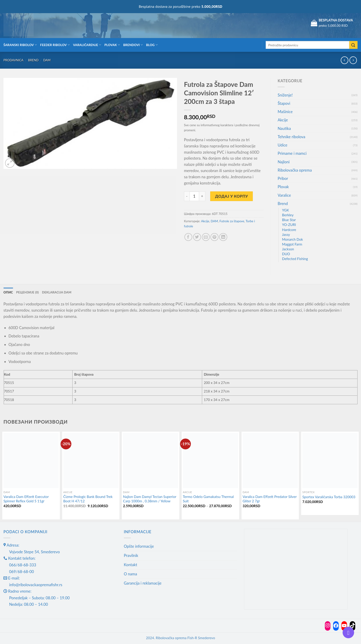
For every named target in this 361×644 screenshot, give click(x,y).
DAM (47, 60)
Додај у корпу (231, 196)
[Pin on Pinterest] (214, 237)
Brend (33, 60)
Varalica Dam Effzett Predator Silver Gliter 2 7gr (270, 499)
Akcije (205, 221)
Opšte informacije (139, 546)
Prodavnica (13, 60)
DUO (286, 254)
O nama (131, 574)
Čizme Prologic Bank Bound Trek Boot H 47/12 (88, 499)
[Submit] (353, 45)
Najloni (284, 162)
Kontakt (131, 565)
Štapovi (284, 103)
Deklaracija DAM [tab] (57, 292)
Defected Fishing (295, 259)
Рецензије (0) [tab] (27, 292)
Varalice (284, 195)
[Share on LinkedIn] (223, 237)
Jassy (286, 234)
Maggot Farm (292, 244)
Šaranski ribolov (20, 45)
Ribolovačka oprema (295, 170)
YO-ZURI (289, 225)
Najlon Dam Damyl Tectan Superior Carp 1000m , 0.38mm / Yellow (150, 499)
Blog (152, 45)
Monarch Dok (293, 239)
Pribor (283, 178)
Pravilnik (131, 555)
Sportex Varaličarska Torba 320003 (329, 497)
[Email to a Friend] (206, 237)
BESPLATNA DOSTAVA (336, 20)
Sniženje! (285, 95)
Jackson (288, 249)
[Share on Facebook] (188, 237)
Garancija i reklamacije (143, 583)
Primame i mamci (292, 153)
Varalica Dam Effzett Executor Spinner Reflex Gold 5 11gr (26, 499)
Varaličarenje (87, 45)
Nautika (284, 128)
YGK (285, 210)
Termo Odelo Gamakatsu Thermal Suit (208, 499)
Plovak (112, 45)
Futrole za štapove (232, 221)
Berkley (288, 215)
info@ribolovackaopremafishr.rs (36, 585)
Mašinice (285, 112)
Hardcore (289, 230)
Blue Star (289, 220)
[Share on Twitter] (197, 237)
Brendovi (133, 45)
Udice (282, 145)
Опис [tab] (8, 292)
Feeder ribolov (55, 45)
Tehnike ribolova (291, 137)
